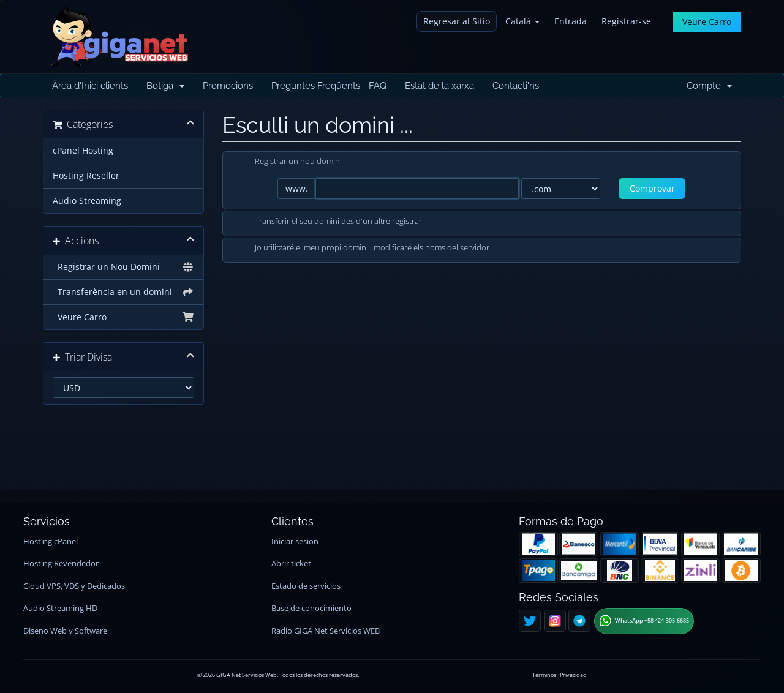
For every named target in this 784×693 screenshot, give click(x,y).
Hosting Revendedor (61, 564)
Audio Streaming (87, 201)
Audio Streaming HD (60, 608)
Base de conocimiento (311, 608)
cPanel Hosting (83, 151)
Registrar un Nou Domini (123, 267)
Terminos (544, 675)
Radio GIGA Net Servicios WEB (326, 631)
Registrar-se (626, 21)
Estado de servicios (306, 586)
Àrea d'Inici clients (90, 86)
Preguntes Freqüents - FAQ (329, 86)
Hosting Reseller (86, 176)
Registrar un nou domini (288, 162)
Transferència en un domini (123, 292)
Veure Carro (707, 22)
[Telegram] (579, 621)
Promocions (228, 86)
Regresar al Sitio (457, 21)
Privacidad (573, 675)
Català (522, 21)
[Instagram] (555, 621)
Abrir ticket (291, 564)
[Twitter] (530, 621)
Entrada (571, 21)
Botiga (165, 86)
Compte (709, 86)
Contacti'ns (516, 86)
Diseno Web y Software (65, 631)
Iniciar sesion (295, 541)
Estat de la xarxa (439, 86)
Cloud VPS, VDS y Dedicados (74, 586)
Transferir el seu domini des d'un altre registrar (329, 222)
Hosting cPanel (51, 541)
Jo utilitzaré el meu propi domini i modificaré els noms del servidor (362, 249)
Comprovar (652, 188)
